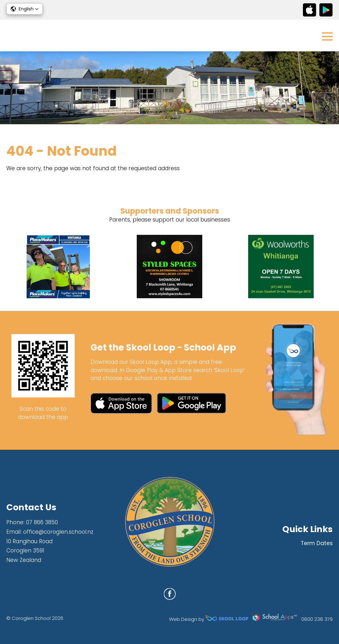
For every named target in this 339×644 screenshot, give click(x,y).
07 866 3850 (42, 522)
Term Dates (317, 543)
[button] (25, 9)
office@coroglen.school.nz (58, 532)
